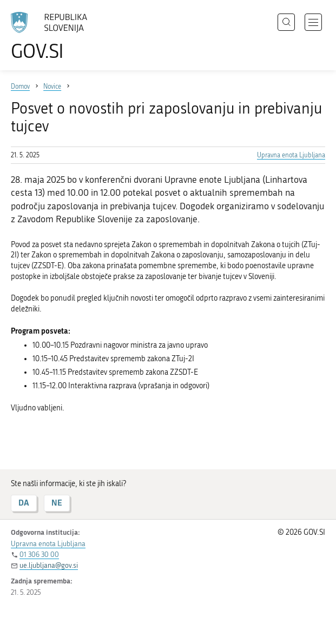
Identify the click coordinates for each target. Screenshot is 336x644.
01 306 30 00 (39, 555)
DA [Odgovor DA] (24, 503)
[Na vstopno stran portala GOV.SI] (54, 36)
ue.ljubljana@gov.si (49, 565)
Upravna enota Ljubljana (291, 155)
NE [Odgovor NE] (57, 503)
